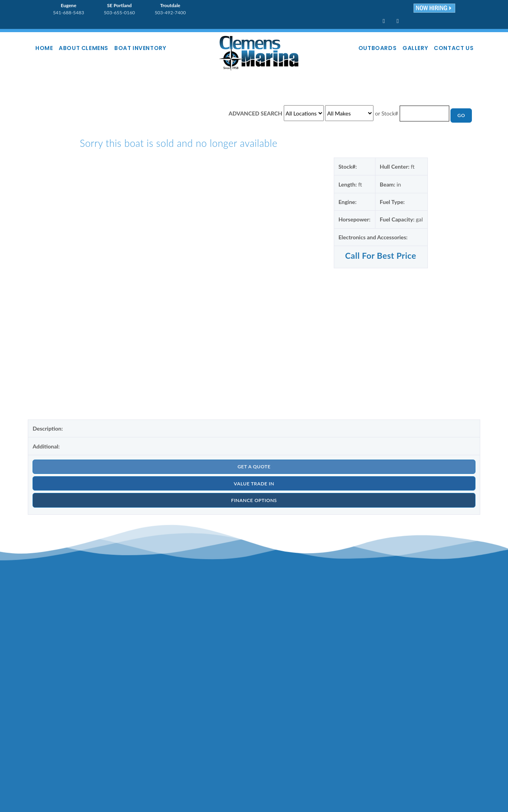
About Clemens (92, 48)
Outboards (365, 48)
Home (47, 48)
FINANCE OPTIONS (254, 505)
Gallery (408, 48)
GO (461, 116)
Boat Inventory (154, 48)
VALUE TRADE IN (254, 487)
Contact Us (452, 48)
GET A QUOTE (254, 469)
